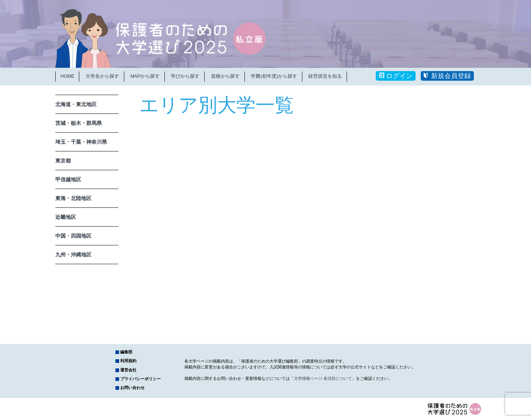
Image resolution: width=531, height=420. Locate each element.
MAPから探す (145, 76)
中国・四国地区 (73, 236)
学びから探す (185, 76)
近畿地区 (66, 217)
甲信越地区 (68, 179)
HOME (67, 76)
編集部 (126, 352)
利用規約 (128, 361)
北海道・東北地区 (76, 104)
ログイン (399, 76)
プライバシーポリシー (140, 379)
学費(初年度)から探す (274, 76)
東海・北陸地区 (73, 198)
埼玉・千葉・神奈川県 (81, 142)
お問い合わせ (132, 388)
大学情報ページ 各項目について (323, 378)
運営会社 (128, 370)
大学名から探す (102, 76)
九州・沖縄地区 (73, 255)
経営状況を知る (325, 76)
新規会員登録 (451, 76)
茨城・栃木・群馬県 (79, 123)
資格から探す (225, 76)
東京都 (63, 161)
